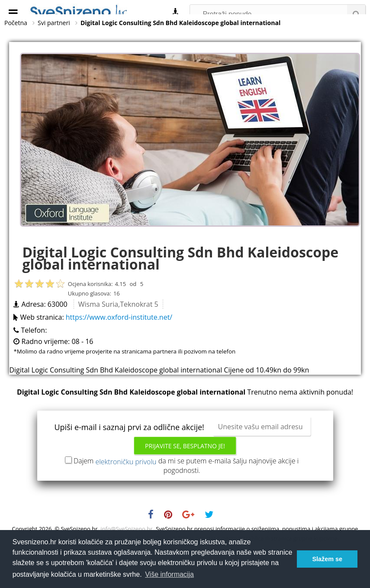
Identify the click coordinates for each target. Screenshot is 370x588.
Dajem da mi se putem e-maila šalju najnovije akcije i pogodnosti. (186, 486)
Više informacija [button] (169, 574)
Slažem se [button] (327, 559)
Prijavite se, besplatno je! (185, 466)
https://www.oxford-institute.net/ (119, 337)
